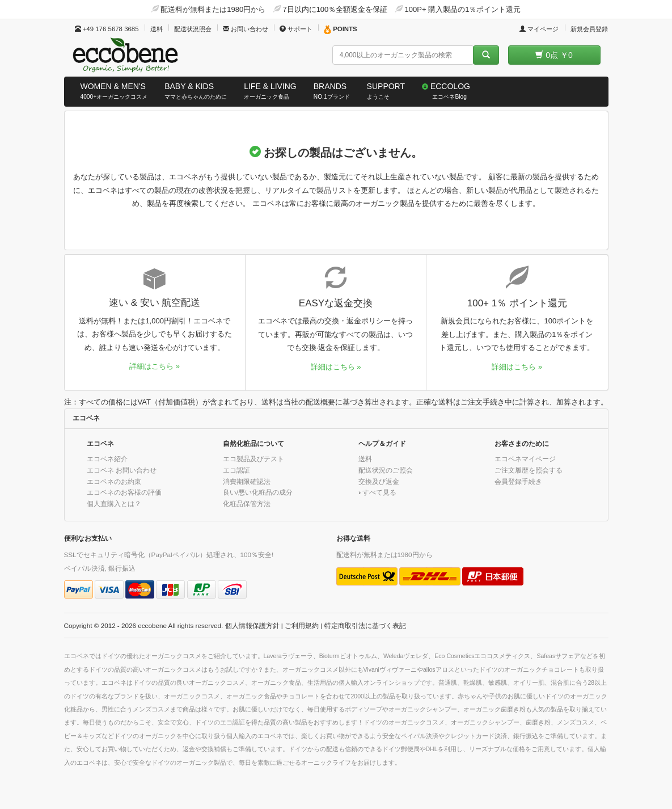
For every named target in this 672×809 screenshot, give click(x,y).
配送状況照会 (193, 29)
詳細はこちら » (155, 366)
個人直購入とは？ (114, 503)
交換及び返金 (379, 481)
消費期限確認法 (247, 481)
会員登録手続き (518, 481)
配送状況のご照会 (386, 470)
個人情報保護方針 (252, 625)
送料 (157, 29)
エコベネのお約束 (114, 481)
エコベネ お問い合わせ (122, 470)
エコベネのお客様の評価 (124, 492)
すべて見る (379, 492)
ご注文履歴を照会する (529, 470)
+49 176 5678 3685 (107, 29)
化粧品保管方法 (247, 503)
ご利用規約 (302, 625)
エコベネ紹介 (107, 459)
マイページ (539, 29)
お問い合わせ (246, 29)
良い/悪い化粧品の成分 (258, 492)
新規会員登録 (589, 29)
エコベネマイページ (525, 459)
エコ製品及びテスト (253, 459)
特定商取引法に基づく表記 (365, 625)
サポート (296, 29)
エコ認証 (236, 470)
